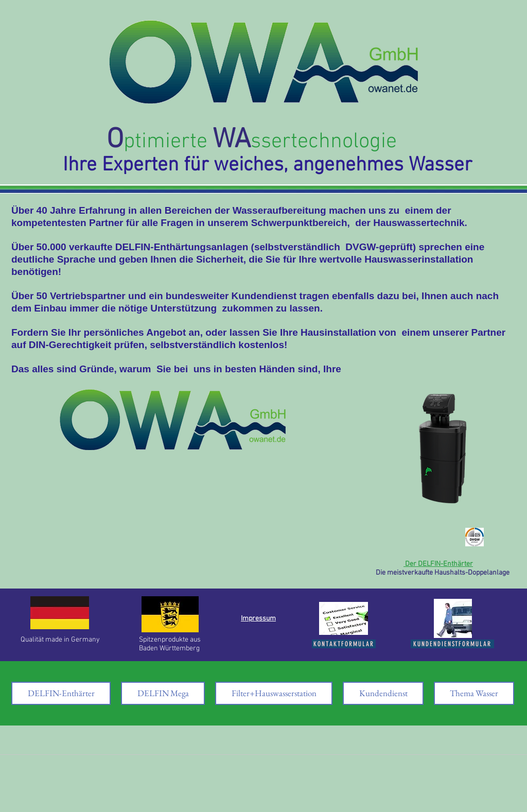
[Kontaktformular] (344, 644)
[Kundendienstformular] (452, 644)
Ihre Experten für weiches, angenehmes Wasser (267, 166)
